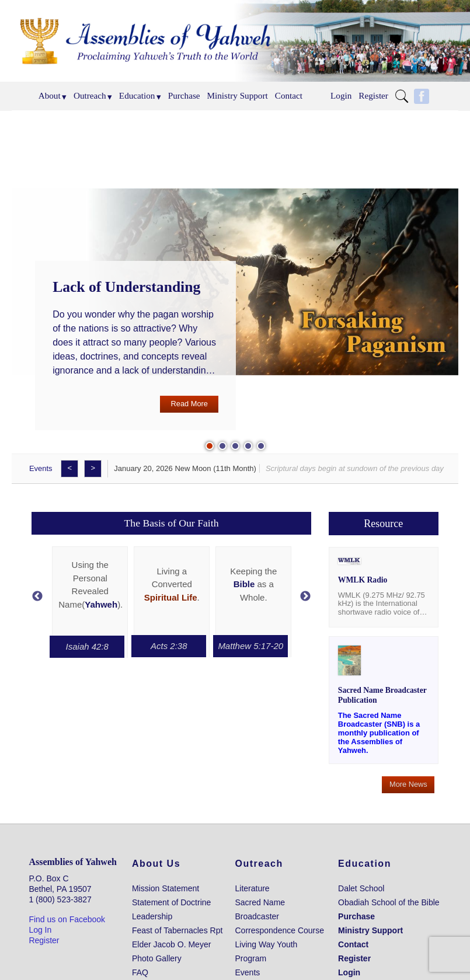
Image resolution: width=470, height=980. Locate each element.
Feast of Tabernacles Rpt (177, 930)
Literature (253, 888)
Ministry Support (238, 95)
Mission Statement (166, 888)
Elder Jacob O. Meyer (171, 944)
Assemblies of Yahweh (73, 862)
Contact (289, 95)
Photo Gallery (157, 958)
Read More (189, 404)
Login (341, 95)
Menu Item (405, 96)
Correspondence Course (280, 930)
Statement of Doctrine (171, 902)
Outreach (90, 95)
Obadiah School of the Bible (389, 902)
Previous (37, 597)
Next (305, 597)
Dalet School (361, 888)
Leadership (152, 916)
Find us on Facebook (67, 919)
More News (408, 784)
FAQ (140, 972)
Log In (40, 930)
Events (41, 468)
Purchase (184, 95)
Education (137, 95)
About (50, 95)
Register (373, 95)
